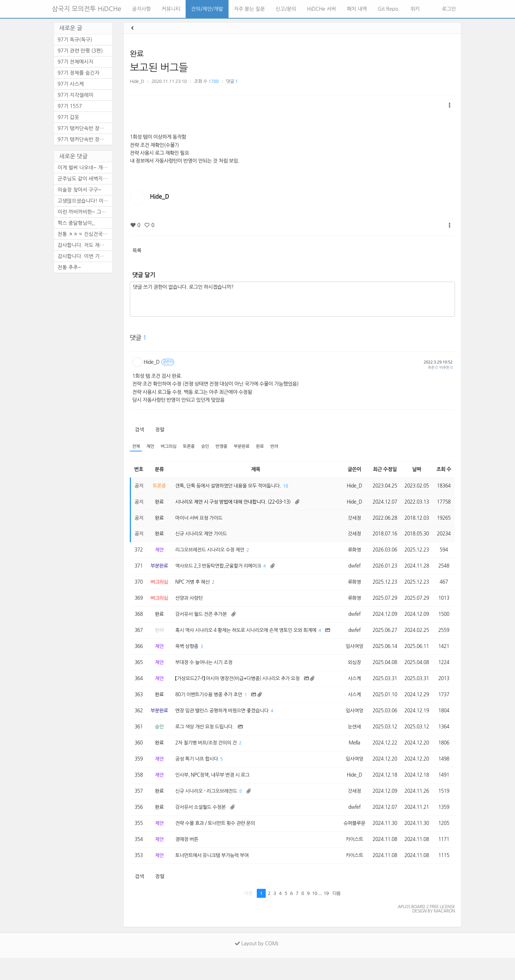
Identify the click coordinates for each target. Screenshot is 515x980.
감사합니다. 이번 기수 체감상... (85, 256)
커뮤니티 (171, 9)
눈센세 (352, 744)
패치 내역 (357, 9)
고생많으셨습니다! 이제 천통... (85, 201)
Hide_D (137, 81)
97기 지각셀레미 (75, 95)
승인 (208, 447)
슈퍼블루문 (351, 844)
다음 (337, 915)
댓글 (232, 81)
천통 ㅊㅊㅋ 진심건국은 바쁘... (85, 234)
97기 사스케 (71, 84)
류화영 (352, 553)
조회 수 (444, 470)
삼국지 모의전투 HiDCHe (87, 9)
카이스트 (351, 861)
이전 (248, 915)
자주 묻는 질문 (249, 9)
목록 (137, 251)
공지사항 (141, 9)
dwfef (352, 569)
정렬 (160, 430)
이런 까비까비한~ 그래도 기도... (85, 212)
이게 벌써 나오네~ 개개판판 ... (85, 168)
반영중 (225, 447)
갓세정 (352, 520)
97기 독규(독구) (75, 40)
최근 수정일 (383, 470)
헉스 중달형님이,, (76, 223)
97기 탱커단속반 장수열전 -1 (85, 139)
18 (291, 487)
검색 (139, 430)
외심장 (352, 678)
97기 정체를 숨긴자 (79, 73)
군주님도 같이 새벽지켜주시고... (85, 179)
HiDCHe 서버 (322, 9)
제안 (151, 447)
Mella (351, 761)
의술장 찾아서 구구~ (79, 190)
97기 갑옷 (68, 117)
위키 (415, 9)
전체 (136, 447)
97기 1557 (70, 106)
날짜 (416, 470)
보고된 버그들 (159, 68)
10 (314, 915)
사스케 (352, 694)
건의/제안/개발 (207, 9)
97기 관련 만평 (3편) (80, 51)
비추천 (446, 368)
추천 (433, 368)
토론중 (191, 447)
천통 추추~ (69, 267)
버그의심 (170, 447)
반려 (279, 447)
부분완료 (246, 447)
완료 (137, 54)
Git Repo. (389, 9)
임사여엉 (351, 661)
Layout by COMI (257, 966)
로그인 (448, 9)
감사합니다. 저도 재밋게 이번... (85, 245)
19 (326, 915)
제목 (255, 470)
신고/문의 (286, 9)
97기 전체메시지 (75, 62)
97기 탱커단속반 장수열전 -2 (85, 128)
